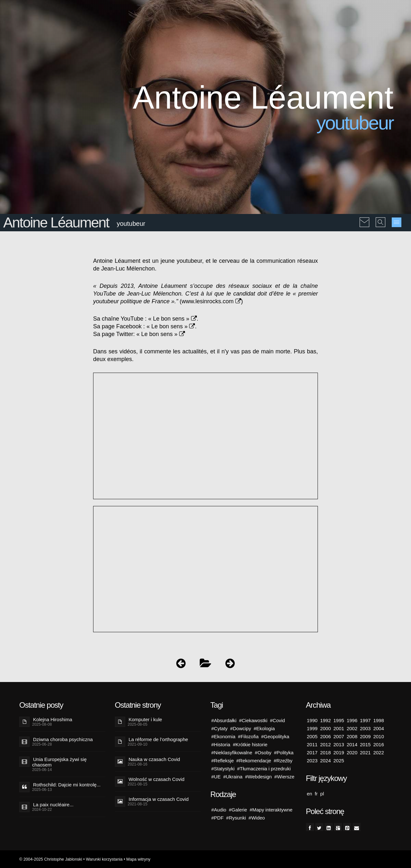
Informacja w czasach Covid (159, 799)
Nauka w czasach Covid (154, 759)
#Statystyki (223, 769)
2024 (325, 761)
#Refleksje (223, 761)
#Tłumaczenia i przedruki (264, 769)
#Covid (278, 720)
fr (316, 794)
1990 (312, 720)
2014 (352, 744)
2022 (378, 753)
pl (322, 794)
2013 (339, 744)
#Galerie (238, 810)
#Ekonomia (223, 736)
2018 (325, 753)
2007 (339, 736)
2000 (325, 728)
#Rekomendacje (254, 761)
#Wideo (257, 818)
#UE (216, 777)
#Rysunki (236, 818)
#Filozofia (248, 736)
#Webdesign (258, 777)
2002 (352, 728)
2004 (378, 728)
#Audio (219, 810)
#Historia (221, 744)
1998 (378, 720)
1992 (325, 720)
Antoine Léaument (56, 222)
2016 (378, 744)
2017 (312, 753)
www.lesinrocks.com (211, 301)
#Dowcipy (241, 728)
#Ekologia (264, 728)
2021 (365, 753)
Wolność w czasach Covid (157, 779)
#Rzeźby (283, 761)
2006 (325, 736)
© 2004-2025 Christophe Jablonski (51, 859)
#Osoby (263, 753)
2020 (352, 753)
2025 (339, 761)
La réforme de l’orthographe (158, 739)
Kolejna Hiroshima (53, 719)
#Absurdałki (224, 720)
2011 (312, 744)
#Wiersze (284, 777)
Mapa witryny (138, 859)
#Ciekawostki (253, 720)
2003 (365, 728)
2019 (339, 753)
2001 (339, 728)
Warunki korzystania (104, 859)
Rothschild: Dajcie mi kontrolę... (67, 785)
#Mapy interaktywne (271, 810)
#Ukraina (233, 777)
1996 (352, 720)
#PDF (217, 818)
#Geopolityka (275, 736)
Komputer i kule (145, 719)
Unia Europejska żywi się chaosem (59, 762)
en (310, 794)
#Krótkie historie (250, 744)
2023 (312, 761)
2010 (378, 736)
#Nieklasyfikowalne (232, 753)
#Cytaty (219, 728)
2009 (365, 736)
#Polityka (284, 753)
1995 (339, 720)
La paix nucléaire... (53, 805)
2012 (325, 744)
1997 (365, 720)
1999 (312, 728)
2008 (352, 736)
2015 (365, 744)
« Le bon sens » (172, 319)
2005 (312, 736)
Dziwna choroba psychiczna (63, 739)
